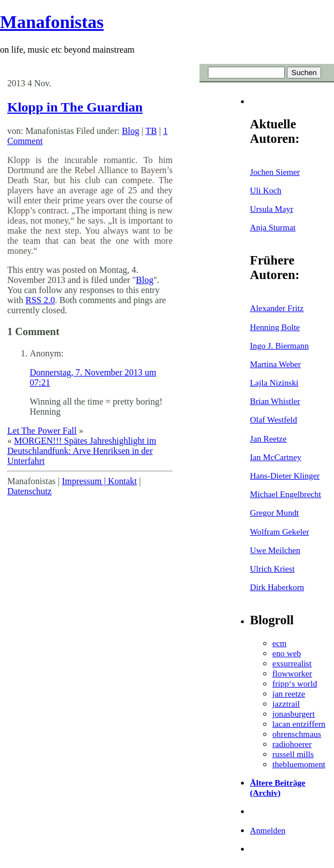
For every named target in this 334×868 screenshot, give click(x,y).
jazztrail (286, 704)
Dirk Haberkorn (277, 587)
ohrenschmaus (297, 734)
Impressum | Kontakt (99, 481)
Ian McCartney (276, 457)
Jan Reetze (268, 438)
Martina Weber (275, 364)
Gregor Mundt (274, 512)
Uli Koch (266, 190)
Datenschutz (29, 491)
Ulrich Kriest (272, 568)
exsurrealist (292, 663)
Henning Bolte (275, 327)
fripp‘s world (295, 683)
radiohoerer (292, 744)
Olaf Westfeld (273, 419)
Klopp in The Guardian (75, 107)
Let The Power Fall (42, 431)
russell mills (293, 754)
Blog (130, 131)
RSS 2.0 (40, 300)
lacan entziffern (299, 724)
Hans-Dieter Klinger (285, 475)
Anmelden (268, 830)
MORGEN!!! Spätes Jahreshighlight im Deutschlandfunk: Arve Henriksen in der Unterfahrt (82, 451)
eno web (287, 653)
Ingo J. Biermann (279, 345)
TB (151, 131)
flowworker (292, 673)
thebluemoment (299, 764)
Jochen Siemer (275, 172)
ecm (279, 643)
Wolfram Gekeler (279, 532)
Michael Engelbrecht (286, 494)
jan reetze (289, 693)
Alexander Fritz (277, 308)
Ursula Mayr (272, 209)
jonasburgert (294, 714)
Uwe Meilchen (275, 550)
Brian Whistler (275, 401)
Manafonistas (52, 22)
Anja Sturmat (273, 227)
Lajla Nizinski (274, 382)
